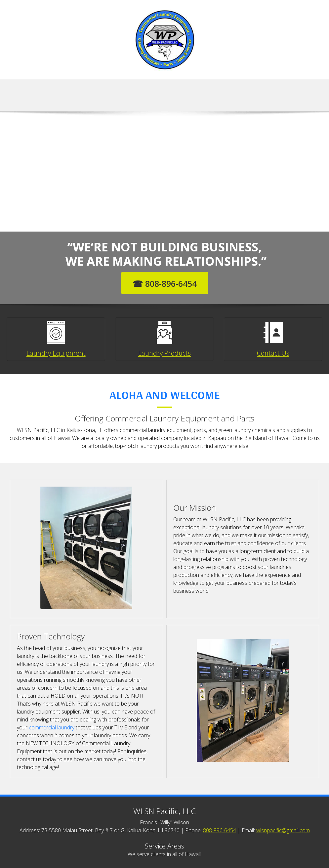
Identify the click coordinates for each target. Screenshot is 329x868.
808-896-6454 (220, 830)
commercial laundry (52, 727)
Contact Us (273, 353)
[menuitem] (147, 96)
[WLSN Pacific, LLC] (165, 40)
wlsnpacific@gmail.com (283, 830)
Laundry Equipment (56, 353)
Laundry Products (164, 353)
